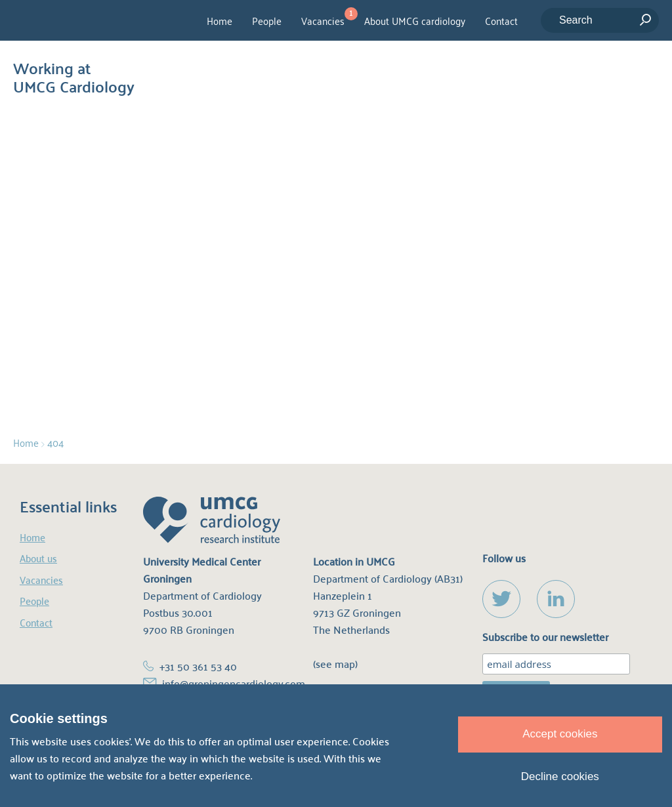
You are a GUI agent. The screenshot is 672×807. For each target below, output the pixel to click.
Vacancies (323, 21)
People (267, 21)
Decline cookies (560, 776)
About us (38, 558)
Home (220, 21)
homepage (418, 281)
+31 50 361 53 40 (198, 666)
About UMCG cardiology (415, 21)
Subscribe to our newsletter (545, 637)
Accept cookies (560, 734)
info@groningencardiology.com (234, 683)
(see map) (335, 664)
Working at (74, 74)
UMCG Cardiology (86, 20)
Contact (501, 21)
